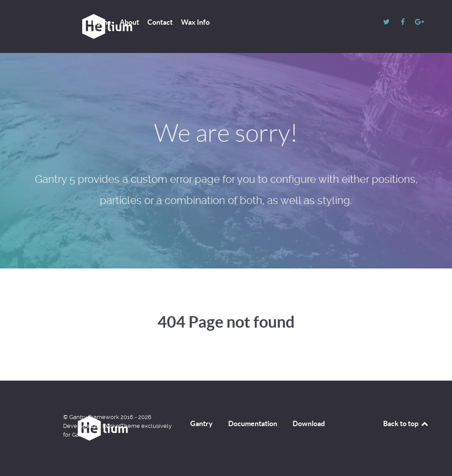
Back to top (406, 423)
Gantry (202, 423)
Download (309, 423)
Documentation (253, 423)
